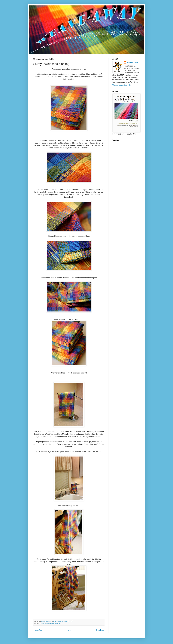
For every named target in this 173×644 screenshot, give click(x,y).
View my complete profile (121, 85)
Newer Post (38, 630)
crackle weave (50, 624)
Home (69, 630)
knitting (57, 624)
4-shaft (42, 624)
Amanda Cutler (46, 621)
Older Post (100, 630)
